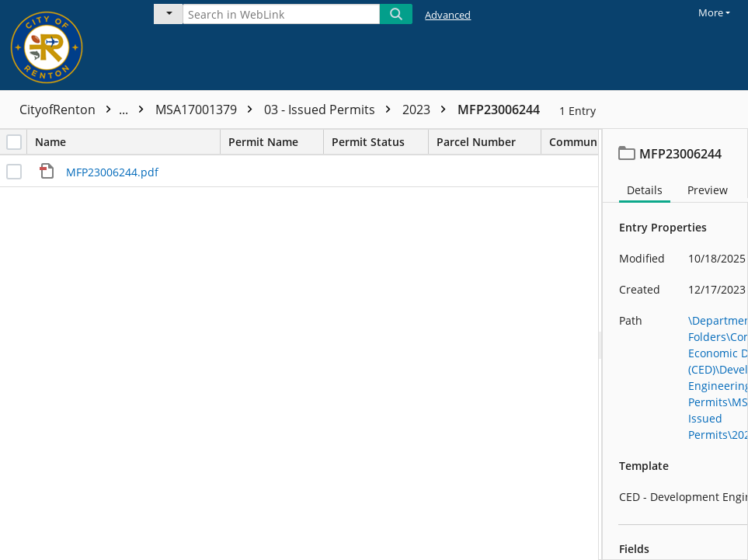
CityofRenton (85, 110)
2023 (428, 110)
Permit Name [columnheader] (276, 142)
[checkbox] (14, 142)
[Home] (66, 45)
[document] (675, 344)
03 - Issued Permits (331, 110)
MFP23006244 (499, 110)
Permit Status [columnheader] (380, 142)
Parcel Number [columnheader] (489, 142)
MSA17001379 (208, 110)
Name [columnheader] (127, 142)
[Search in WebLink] (281, 14)
